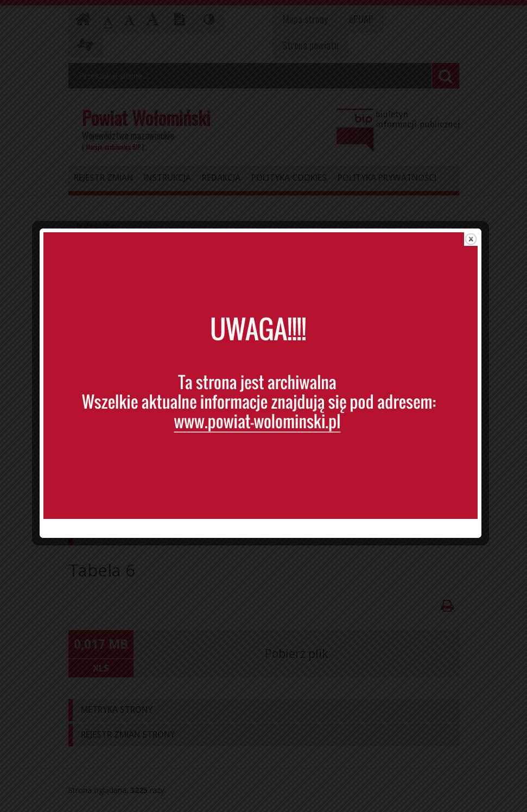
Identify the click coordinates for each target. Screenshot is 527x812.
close (474, 254)
